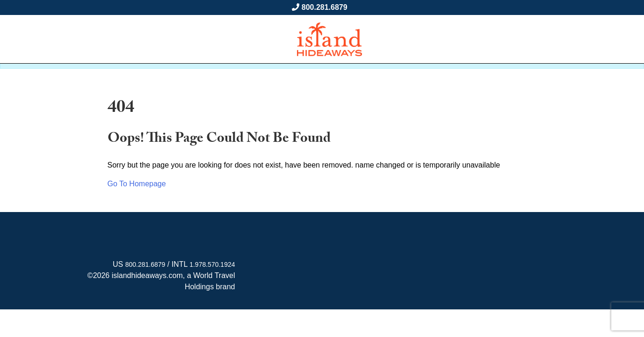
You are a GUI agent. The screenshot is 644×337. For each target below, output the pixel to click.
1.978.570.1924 (212, 264)
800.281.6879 (325, 7)
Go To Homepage (137, 184)
